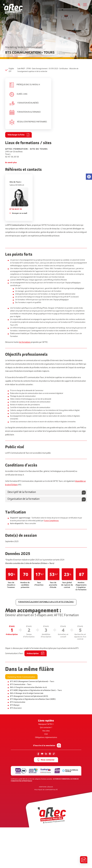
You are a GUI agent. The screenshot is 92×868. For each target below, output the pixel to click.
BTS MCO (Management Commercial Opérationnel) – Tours (32, 682)
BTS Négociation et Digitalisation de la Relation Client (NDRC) (33, 700)
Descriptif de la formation (22, 493)
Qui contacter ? (46, 727)
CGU (46, 734)
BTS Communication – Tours (21, 685)
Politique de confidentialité (46, 790)
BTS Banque (15, 706)
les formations (25, 343)
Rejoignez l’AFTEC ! (46, 724)
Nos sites (46, 731)
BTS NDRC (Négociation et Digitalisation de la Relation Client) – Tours (36, 691)
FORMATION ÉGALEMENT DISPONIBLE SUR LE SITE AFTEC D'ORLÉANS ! (46, 602)
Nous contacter (46, 760)
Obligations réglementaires (46, 737)
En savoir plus (11, 162)
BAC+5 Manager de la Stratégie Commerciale (27, 694)
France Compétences (51, 521)
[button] (89, 177)
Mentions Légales (46, 787)
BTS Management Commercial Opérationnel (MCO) (29, 697)
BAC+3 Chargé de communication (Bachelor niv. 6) (28, 688)
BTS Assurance (16, 708)
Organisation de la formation (23, 499)
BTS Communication (18, 703)
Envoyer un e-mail (20, 213)
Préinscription (33, 653)
